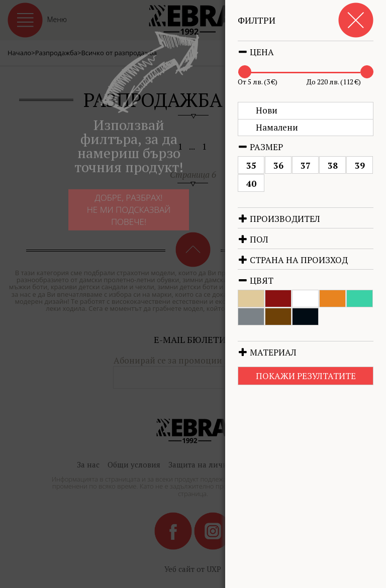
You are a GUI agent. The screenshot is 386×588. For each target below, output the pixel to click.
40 (266, 184)
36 (294, 165)
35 (266, 165)
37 (321, 165)
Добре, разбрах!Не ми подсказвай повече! (121, 212)
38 (348, 165)
